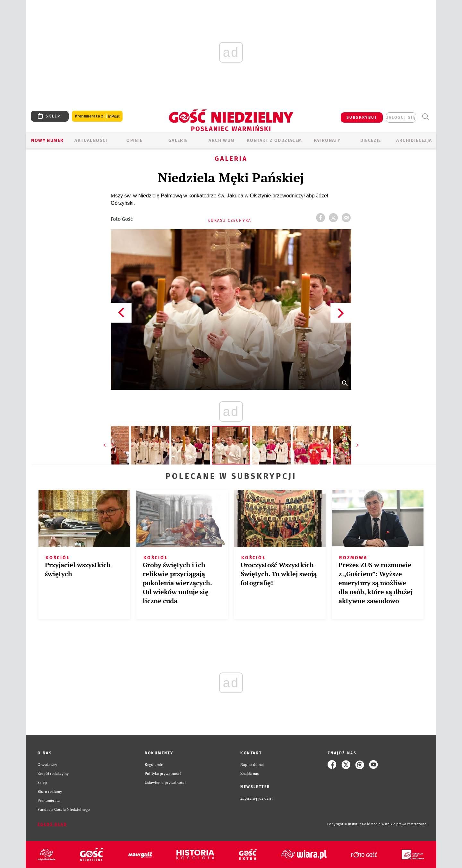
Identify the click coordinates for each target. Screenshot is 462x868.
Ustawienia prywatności (165, 782)
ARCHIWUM (222, 140)
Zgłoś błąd (52, 824)
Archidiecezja (414, 140)
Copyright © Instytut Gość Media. (354, 824)
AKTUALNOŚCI (91, 140)
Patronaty (327, 140)
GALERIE (178, 140)
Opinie (134, 140)
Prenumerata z (97, 116)
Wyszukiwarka (425, 117)
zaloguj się (401, 117)
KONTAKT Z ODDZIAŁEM (274, 140)
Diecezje (371, 140)
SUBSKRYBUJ (362, 117)
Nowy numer (47, 140)
